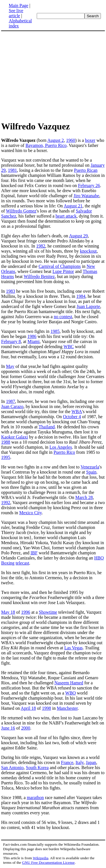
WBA (77, 412)
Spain (91, 472)
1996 (26, 612)
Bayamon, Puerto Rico (46, 145)
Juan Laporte (88, 306)
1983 (10, 291)
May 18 (8, 612)
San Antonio (12, 768)
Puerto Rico (64, 452)
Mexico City (30, 513)
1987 (10, 401)
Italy (79, 762)
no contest (63, 317)
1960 (71, 140)
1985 (55, 331)
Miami (33, 341)
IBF (34, 553)
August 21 (73, 206)
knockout (88, 251)
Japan (91, 762)
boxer (90, 140)
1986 (32, 336)
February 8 (11, 341)
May (10, 366)
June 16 (8, 728)
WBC (69, 347)
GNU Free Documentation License (48, 862)
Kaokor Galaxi (15, 437)
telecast (22, 563)
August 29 (78, 236)
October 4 (72, 417)
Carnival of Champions (60, 266)
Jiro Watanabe (86, 196)
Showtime (48, 612)
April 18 (28, 708)
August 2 (55, 140)
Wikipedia (41, 858)
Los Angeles (61, 447)
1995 (6, 457)
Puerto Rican (86, 170)
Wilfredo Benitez (39, 276)
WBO (71, 693)
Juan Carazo (12, 406)
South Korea (37, 768)
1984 (81, 296)
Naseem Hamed (69, 683)
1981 (12, 170)
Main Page (19, 6)
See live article (16, 13)
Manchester (67, 708)
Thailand (47, 427)
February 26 (89, 185)
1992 (6, 503)
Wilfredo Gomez (21, 211)
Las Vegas (74, 648)
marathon (35, 798)
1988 (6, 442)
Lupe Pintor (63, 271)
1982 (41, 246)
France (67, 762)
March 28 (84, 497)
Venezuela (90, 467)
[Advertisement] (49, 76)
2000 (26, 728)
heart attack (66, 216)
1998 (46, 708)
